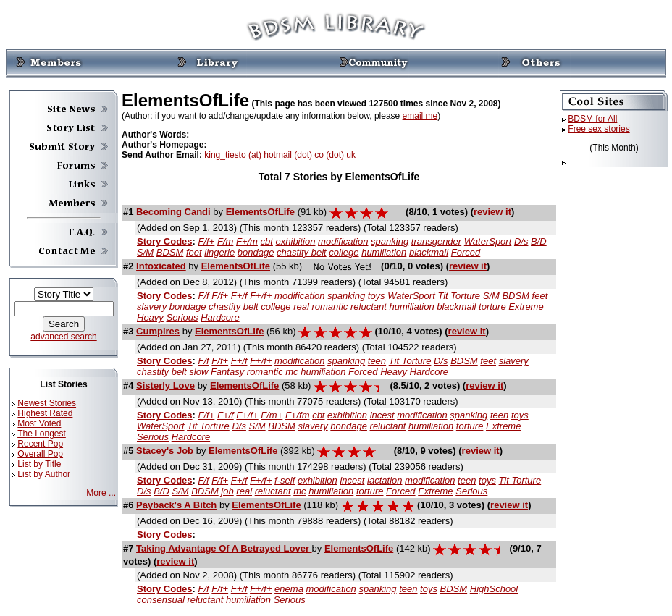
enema (289, 589)
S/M (145, 252)
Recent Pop (40, 444)
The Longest (42, 434)
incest (382, 415)
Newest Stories (47, 403)
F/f (204, 296)
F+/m (247, 241)
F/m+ (272, 415)
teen (377, 361)
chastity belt (302, 252)
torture (492, 307)
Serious (182, 317)
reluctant (369, 307)
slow (198, 372)
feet (194, 252)
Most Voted (39, 423)
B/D (539, 241)
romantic (329, 307)
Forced (466, 252)
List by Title (39, 464)
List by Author (44, 474)
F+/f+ (261, 296)
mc (291, 372)
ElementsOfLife (260, 212)
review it (492, 212)
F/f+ (207, 241)
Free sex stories (598, 129)
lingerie (219, 252)
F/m (225, 241)
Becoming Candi (173, 212)
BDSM (170, 252)
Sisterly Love (165, 385)
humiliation (384, 252)
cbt (267, 241)
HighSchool (494, 589)
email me (420, 116)
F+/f (239, 296)
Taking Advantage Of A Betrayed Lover (224, 548)
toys (377, 296)
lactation (385, 480)
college (344, 252)
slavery (152, 307)
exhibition (296, 241)
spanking (390, 241)
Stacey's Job (165, 451)
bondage (256, 252)
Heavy (150, 317)
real (301, 307)
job (227, 491)
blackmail (429, 252)
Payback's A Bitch (176, 505)
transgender (436, 241)
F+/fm (298, 415)
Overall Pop (40, 454)
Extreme (526, 307)
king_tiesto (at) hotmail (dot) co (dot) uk (280, 155)
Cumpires (158, 331)
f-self (285, 480)
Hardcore (220, 317)
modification (343, 241)
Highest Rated (45, 413)
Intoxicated (161, 266)
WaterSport (488, 241)
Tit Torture (459, 296)
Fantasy (227, 372)
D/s (521, 241)
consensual (161, 600)
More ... (101, 493)
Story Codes (165, 241)
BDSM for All (592, 119)
